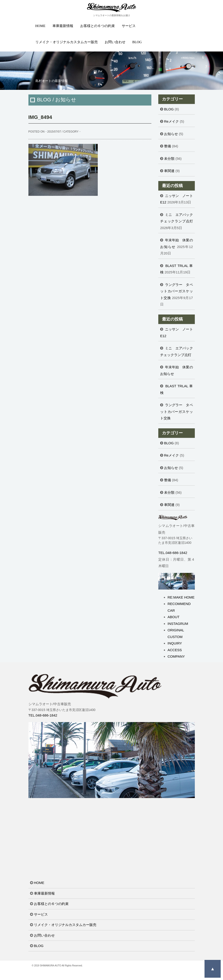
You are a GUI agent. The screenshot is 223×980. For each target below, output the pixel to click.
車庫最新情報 (63, 26)
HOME (40, 26)
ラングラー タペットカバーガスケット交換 (177, 291)
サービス (129, 26)
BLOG (137, 42)
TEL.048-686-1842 (173, 553)
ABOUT (174, 617)
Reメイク (171, 121)
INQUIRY (175, 643)
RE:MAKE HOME (181, 597)
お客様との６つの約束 (98, 26)
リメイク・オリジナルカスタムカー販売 (67, 42)
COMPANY (176, 656)
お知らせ (171, 134)
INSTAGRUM (178, 624)
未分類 (169, 159)
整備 (168, 146)
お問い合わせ (115, 42)
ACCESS (175, 650)
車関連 (169, 171)
